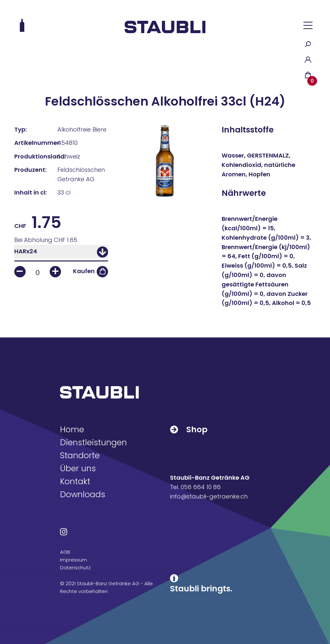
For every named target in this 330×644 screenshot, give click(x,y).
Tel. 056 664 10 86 (195, 487)
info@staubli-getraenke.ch (209, 496)
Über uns (78, 468)
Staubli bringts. (201, 589)
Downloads (83, 494)
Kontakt (75, 481)
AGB (65, 552)
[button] (308, 25)
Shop (189, 429)
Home (72, 429)
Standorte (80, 455)
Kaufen (84, 271)
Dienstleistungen (93, 442)
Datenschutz (75, 568)
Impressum (73, 560)
